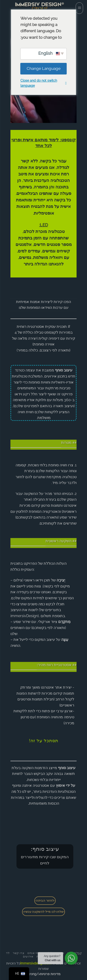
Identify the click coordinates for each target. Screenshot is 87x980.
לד (8, 953)
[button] (79, 8)
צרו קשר (18, 953)
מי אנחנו (33, 953)
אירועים (28, 956)
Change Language (44, 68)
